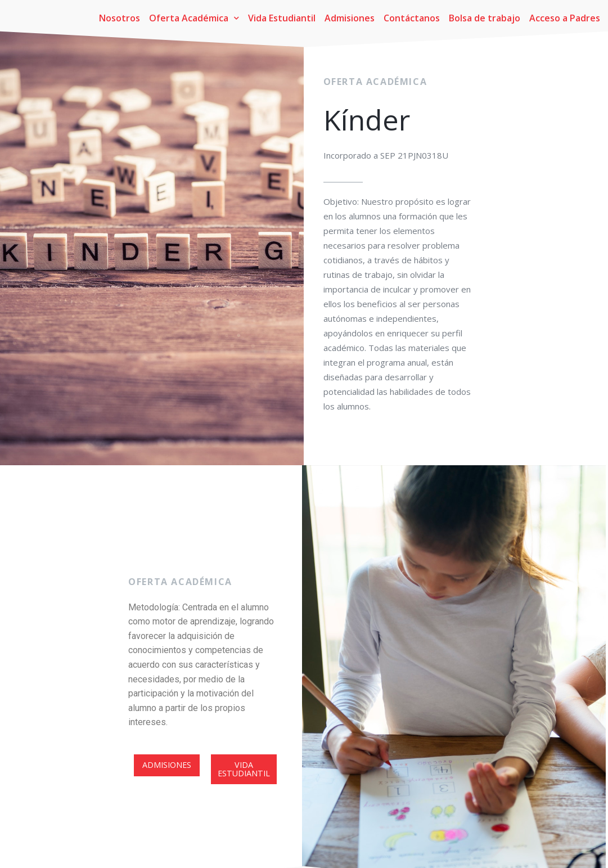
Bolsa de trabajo (485, 18)
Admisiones (350, 18)
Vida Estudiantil (282, 18)
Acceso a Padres (565, 18)
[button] (167, 796)
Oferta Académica (194, 18)
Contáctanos (412, 18)
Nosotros (120, 18)
